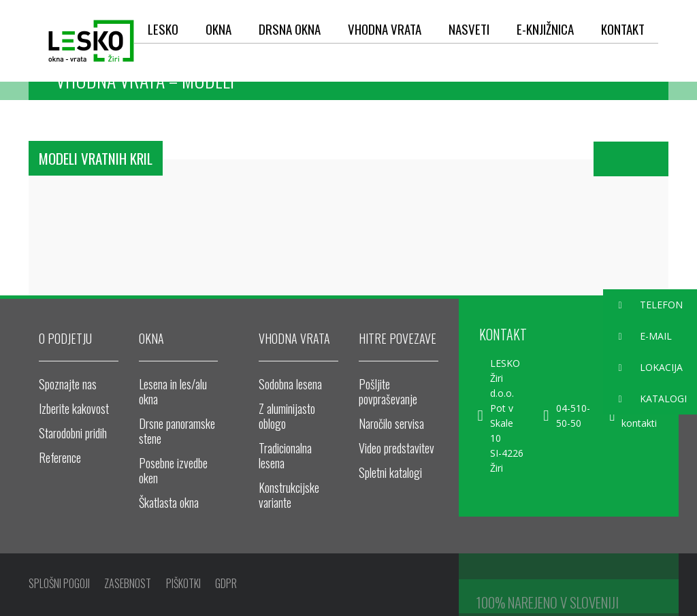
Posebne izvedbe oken (173, 470)
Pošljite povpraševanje (388, 391)
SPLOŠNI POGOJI (59, 585)
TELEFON (643, 305)
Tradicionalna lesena (285, 455)
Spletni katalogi (390, 472)
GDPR (229, 585)
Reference (60, 457)
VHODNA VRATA (294, 338)
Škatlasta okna (169, 502)
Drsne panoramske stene (177, 431)
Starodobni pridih (73, 433)
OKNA (151, 338)
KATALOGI (645, 399)
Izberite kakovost (74, 408)
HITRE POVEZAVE (398, 338)
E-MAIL (637, 337)
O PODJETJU (65, 338)
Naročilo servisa (391, 423)
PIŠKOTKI (185, 585)
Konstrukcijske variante (289, 495)
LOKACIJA (643, 368)
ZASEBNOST (129, 585)
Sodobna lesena (290, 384)
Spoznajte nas (68, 384)
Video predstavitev (396, 448)
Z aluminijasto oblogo (287, 416)
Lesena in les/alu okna (173, 391)
